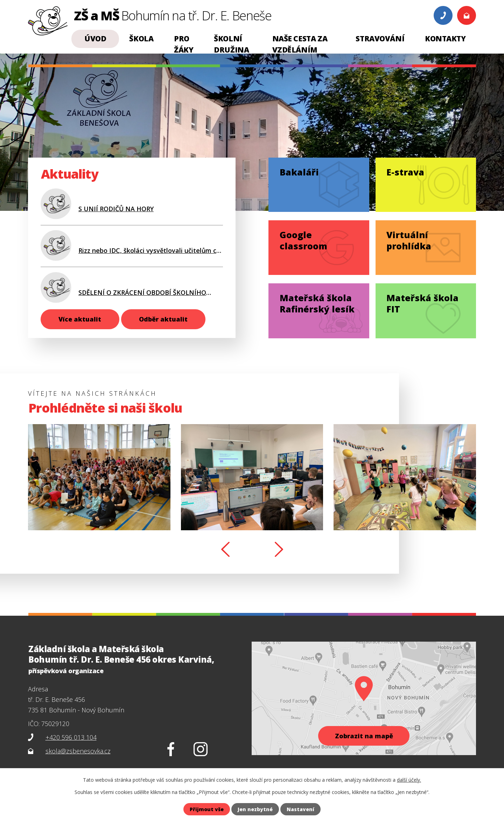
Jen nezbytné (255, 809)
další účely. (409, 780)
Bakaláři (299, 172)
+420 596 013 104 (71, 737)
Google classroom (303, 240)
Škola (141, 39)
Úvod (95, 39)
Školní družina (231, 44)
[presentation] (225, 550)
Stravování (380, 39)
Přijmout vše (207, 809)
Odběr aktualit (163, 319)
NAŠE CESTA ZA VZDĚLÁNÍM (300, 44)
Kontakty (445, 39)
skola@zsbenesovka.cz (78, 751)
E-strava (405, 172)
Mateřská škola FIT (422, 303)
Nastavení (300, 809)
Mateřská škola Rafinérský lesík (317, 303)
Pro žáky (184, 44)
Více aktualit (80, 319)
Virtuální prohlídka (409, 240)
